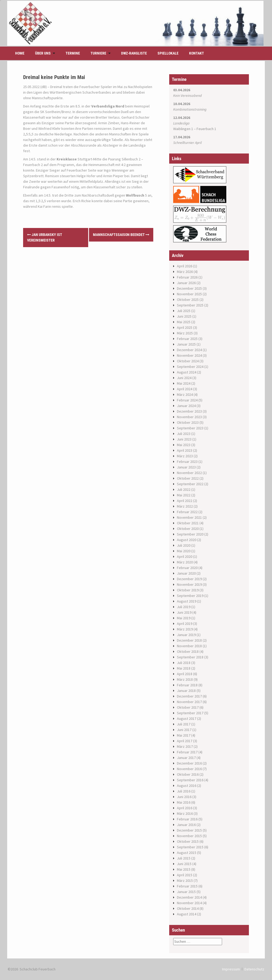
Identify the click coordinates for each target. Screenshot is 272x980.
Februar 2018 (187, 685)
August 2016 (187, 786)
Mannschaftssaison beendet (121, 235)
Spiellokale (168, 53)
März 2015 (185, 881)
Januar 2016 (186, 825)
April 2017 (185, 741)
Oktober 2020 (188, 529)
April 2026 (185, 266)
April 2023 (185, 450)
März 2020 (185, 562)
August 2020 (187, 540)
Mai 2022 (184, 495)
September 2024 (190, 367)
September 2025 (190, 305)
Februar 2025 (187, 339)
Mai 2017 (184, 735)
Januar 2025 (186, 344)
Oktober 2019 (188, 590)
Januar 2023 (186, 467)
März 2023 (185, 456)
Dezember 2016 (189, 763)
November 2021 (189, 517)
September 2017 (190, 713)
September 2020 (190, 534)
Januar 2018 (186, 691)
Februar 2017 (187, 752)
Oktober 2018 (188, 651)
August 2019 (187, 601)
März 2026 (185, 272)
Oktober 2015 (188, 841)
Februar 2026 (187, 277)
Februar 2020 (187, 568)
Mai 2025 (184, 322)
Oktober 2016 (188, 774)
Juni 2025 (184, 316)
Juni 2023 (184, 439)
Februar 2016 (187, 819)
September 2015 (190, 847)
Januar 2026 (186, 283)
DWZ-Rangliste (134, 53)
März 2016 (185, 813)
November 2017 (189, 702)
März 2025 (185, 333)
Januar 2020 (186, 573)
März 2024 (185, 395)
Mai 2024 (184, 383)
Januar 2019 (186, 635)
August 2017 (187, 719)
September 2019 (190, 596)
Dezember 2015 (189, 830)
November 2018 (189, 646)
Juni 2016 (184, 797)
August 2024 (187, 372)
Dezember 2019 (189, 579)
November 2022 (189, 473)
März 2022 (185, 506)
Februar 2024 (187, 400)
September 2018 (190, 657)
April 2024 (185, 389)
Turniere (98, 53)
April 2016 (185, 808)
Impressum (231, 969)
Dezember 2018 (189, 640)
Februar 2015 (187, 886)
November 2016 (189, 769)
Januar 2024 (186, 406)
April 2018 (185, 674)
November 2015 (189, 836)
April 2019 (185, 624)
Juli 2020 (184, 545)
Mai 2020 (184, 551)
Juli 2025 (184, 311)
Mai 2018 (184, 668)
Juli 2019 (184, 607)
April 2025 (185, 327)
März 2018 (185, 679)
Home (20, 53)
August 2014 (187, 914)
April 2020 (185, 557)
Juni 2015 (184, 864)
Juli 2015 (184, 858)
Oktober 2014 (188, 908)
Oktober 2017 (188, 707)
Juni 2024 (184, 378)
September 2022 (190, 484)
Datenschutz (254, 969)
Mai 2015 (184, 869)
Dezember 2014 (189, 897)
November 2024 (189, 355)
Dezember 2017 (189, 696)
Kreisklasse (67, 159)
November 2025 (189, 294)
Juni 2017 (184, 730)
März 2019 (185, 629)
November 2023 (189, 417)
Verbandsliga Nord (108, 106)
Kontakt (197, 53)
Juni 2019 (184, 612)
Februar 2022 (187, 512)
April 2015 (185, 875)
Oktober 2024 (188, 361)
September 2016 (190, 780)
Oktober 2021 (188, 523)
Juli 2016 (184, 791)
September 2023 (190, 428)
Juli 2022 (184, 489)
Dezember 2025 (189, 288)
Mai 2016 (184, 802)
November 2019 (189, 584)
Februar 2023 (187, 462)
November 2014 (189, 903)
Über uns (43, 53)
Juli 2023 (184, 434)
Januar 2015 (186, 892)
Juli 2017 (184, 724)
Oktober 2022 (188, 478)
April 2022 (185, 501)
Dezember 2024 (189, 350)
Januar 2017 (186, 758)
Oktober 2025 (188, 300)
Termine (73, 53)
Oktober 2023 (188, 422)
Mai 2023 (184, 445)
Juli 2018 (184, 663)
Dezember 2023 (189, 411)
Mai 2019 (184, 618)
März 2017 (185, 746)
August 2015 (187, 853)
